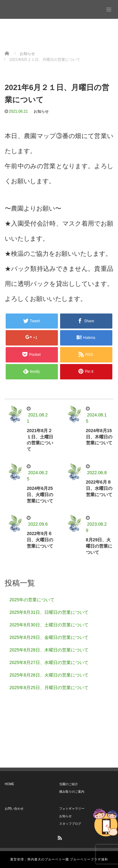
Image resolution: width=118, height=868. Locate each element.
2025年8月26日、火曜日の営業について (49, 675)
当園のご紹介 (69, 784)
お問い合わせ (14, 809)
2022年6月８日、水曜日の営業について (99, 488)
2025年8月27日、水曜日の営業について (49, 662)
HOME (9, 784)
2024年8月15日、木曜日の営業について (99, 437)
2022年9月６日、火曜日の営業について (40, 540)
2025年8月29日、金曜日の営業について (49, 637)
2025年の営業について (32, 600)
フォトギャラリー (72, 809)
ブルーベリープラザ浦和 (29, 8)
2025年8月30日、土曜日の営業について (49, 625)
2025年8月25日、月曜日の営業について (49, 688)
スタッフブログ (70, 824)
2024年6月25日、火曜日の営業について (40, 495)
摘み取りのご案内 (72, 792)
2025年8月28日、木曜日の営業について (49, 650)
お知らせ (41, 111)
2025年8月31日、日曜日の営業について (49, 612)
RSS (59, 837)
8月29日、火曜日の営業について (99, 546)
